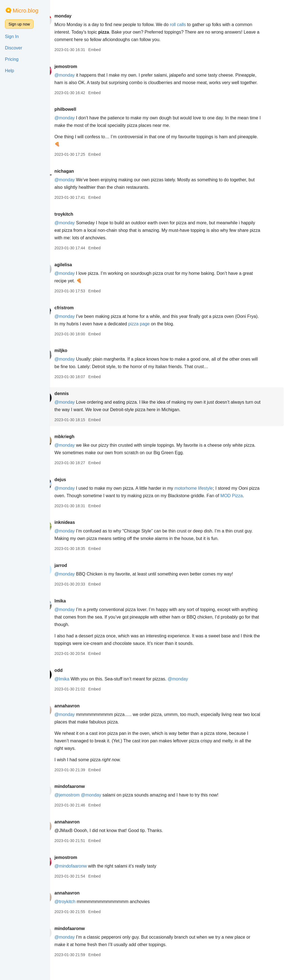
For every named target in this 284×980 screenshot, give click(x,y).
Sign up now (19, 24)
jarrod (76, 580)
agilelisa (79, 272)
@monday (80, 75)
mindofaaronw (85, 801)
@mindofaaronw (86, 881)
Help (10, 71)
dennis (77, 401)
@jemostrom (83, 810)
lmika (76, 616)
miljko (77, 358)
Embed (110, 50)
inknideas (80, 537)
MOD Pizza (81, 511)
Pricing (12, 59)
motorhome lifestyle (210, 496)
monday (79, 16)
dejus (76, 487)
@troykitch (81, 917)
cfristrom (80, 315)
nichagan (80, 179)
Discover (14, 48)
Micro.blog (26, 11)
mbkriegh (80, 444)
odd (74, 685)
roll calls (194, 25)
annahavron (83, 721)
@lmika (78, 694)
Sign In (12, 37)
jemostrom (82, 66)
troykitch (80, 222)
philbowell (81, 117)
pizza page (168, 331)
